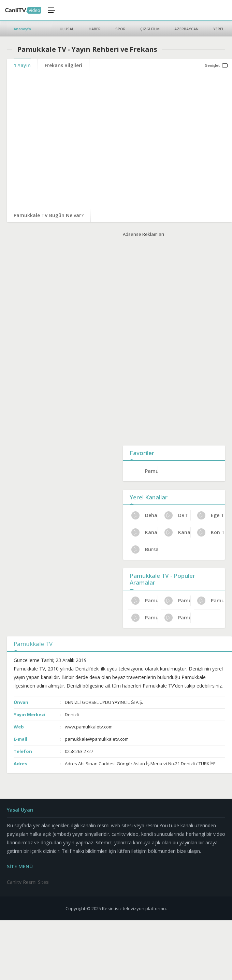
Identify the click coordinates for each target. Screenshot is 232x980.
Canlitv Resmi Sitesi (28, 882)
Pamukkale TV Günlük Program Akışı (144, 618)
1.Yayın (22, 65)
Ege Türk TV (210, 515)
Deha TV (144, 515)
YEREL (219, 29)
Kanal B (178, 532)
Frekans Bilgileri (63, 65)
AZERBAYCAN (186, 29)
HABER (95, 29)
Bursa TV (144, 549)
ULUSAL (67, 29)
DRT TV (178, 515)
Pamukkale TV (151, 471)
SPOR (120, 29)
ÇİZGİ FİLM (150, 29)
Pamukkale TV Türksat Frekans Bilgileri (144, 601)
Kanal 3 (144, 532)
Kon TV (210, 532)
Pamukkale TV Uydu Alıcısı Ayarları (178, 618)
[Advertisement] (174, 340)
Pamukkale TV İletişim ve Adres (178, 601)
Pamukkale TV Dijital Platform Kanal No (210, 601)
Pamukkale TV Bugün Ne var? (49, 215)
